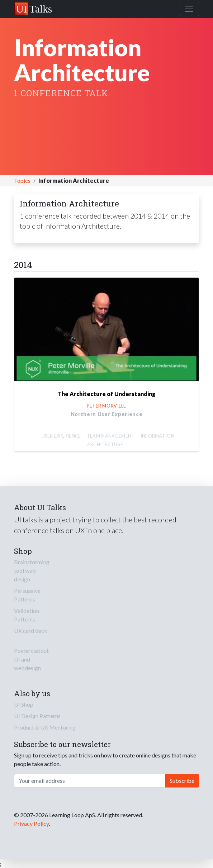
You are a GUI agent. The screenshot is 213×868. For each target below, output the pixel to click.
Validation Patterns (27, 615)
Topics (22, 181)
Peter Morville (106, 406)
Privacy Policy (31, 823)
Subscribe (182, 781)
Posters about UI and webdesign (31, 659)
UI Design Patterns (37, 716)
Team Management (111, 436)
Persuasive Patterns (27, 595)
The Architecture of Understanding (107, 394)
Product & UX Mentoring (45, 727)
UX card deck (31, 631)
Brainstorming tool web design (32, 570)
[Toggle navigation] (189, 9)
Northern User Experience (107, 414)
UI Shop (24, 704)
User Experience (61, 436)
